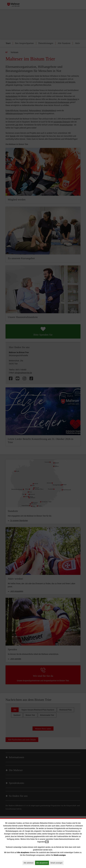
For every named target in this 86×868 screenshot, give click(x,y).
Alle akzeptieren (43, 863)
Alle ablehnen (29, 863)
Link (47, 842)
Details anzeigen (57, 863)
